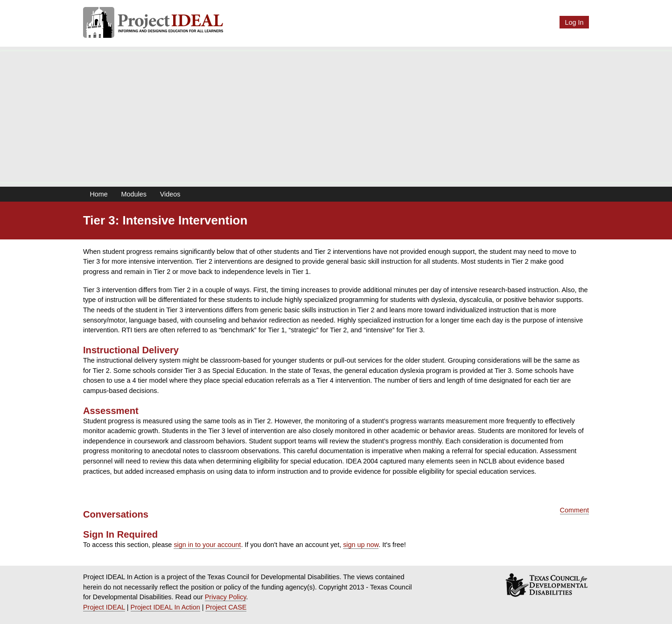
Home (98, 194)
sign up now (361, 545)
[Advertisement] (336, 117)
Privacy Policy (226, 597)
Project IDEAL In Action (165, 607)
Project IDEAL (104, 607)
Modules (134, 194)
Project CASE (226, 607)
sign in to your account (207, 545)
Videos (170, 194)
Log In (574, 22)
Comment (574, 510)
